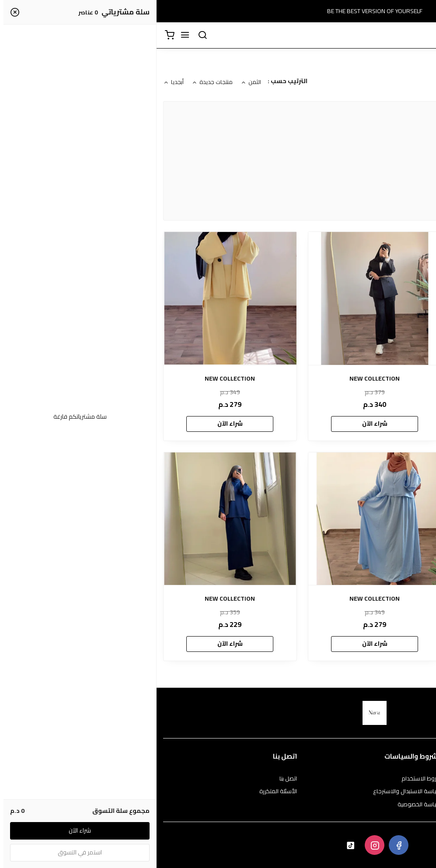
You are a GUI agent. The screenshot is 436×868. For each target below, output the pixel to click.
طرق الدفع (416, 791)
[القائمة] (28, 35)
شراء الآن (363, 423)
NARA (383, 198)
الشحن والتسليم (411, 805)
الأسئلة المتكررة (122, 791)
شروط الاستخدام (265, 779)
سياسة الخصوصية (263, 805)
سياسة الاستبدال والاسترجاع (251, 791)
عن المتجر (418, 779)
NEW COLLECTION (363, 379)
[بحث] (46, 35)
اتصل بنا (132, 779)
